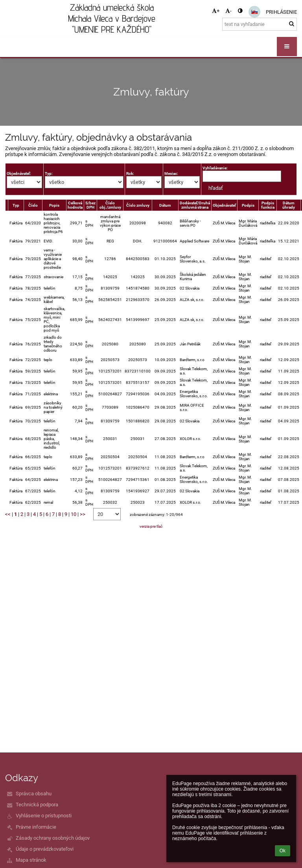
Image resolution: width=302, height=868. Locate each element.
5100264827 (110, 394)
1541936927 (138, 491)
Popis (54, 205)
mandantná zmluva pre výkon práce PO (110, 223)
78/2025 (33, 288)
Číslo (33, 205)
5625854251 (110, 300)
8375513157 (138, 383)
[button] (254, 12)
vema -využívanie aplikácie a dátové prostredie (53, 259)
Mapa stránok (31, 860)
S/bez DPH (90, 205)
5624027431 (110, 320)
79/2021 (33, 241)
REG (110, 241)
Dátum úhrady (289, 205)
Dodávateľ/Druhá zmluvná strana (195, 205)
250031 (110, 439)
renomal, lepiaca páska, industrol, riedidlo (52, 439)
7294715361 (138, 480)
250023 (138, 502)
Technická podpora (37, 805)
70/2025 (33, 421)
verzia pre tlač (151, 526)
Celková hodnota (75, 205)
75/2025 (33, 320)
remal (48, 502)
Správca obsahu (34, 794)
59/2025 (33, 371)
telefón (50, 288)
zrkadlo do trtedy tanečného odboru (53, 344)
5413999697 (138, 320)
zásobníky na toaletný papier (53, 407)
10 (74, 514)
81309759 (110, 288)
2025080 (110, 344)
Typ (16, 205)
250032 (110, 502)
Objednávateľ (224, 205)
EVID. (49, 241)
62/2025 (33, 502)
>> (83, 514)
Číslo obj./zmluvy (110, 205)
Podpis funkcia (268, 205)
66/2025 (33, 457)
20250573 (110, 360)
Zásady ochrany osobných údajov (53, 838)
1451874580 (138, 288)
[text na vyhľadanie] (260, 24)
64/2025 (33, 480)
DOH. (138, 241)
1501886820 (138, 421)
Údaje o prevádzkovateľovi (45, 849)
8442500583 (138, 259)
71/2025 (33, 394)
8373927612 (138, 468)
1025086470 (138, 407)
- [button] (228, 11)
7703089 (110, 407)
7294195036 (138, 394)
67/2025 (33, 491)
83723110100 (138, 371)
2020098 (138, 223)
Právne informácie (36, 827)
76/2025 (33, 344)
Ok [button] (283, 851)
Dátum (165, 205)
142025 (110, 277)
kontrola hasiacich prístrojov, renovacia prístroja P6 (53, 223)
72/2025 (33, 360)
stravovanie (53, 277)
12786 (110, 259)
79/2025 (33, 259)
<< (8, 514)
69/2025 (33, 407)
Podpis (248, 205)
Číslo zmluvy (138, 205)
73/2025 (33, 383)
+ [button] (216, 11)
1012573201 (110, 371)
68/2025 (33, 439)
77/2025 (33, 277)
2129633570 (138, 300)
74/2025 (33, 300)
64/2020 (33, 223)
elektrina (51, 394)
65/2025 (33, 468)
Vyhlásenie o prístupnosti (44, 816)
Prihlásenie (281, 12)
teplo (48, 360)
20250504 (110, 457)
